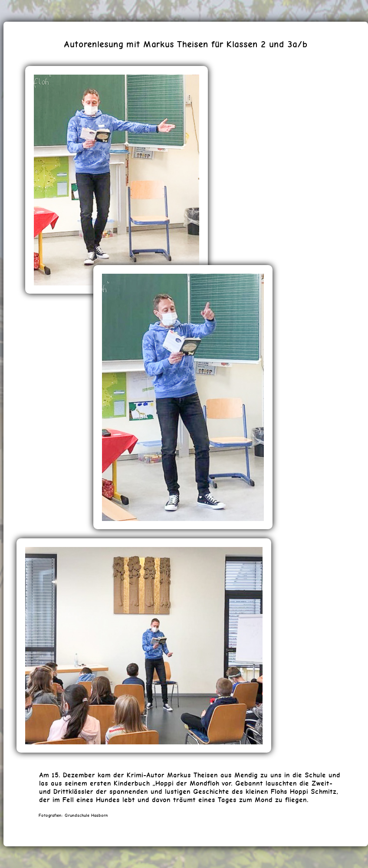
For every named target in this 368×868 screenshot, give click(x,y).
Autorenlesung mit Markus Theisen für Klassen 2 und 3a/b (186, 44)
